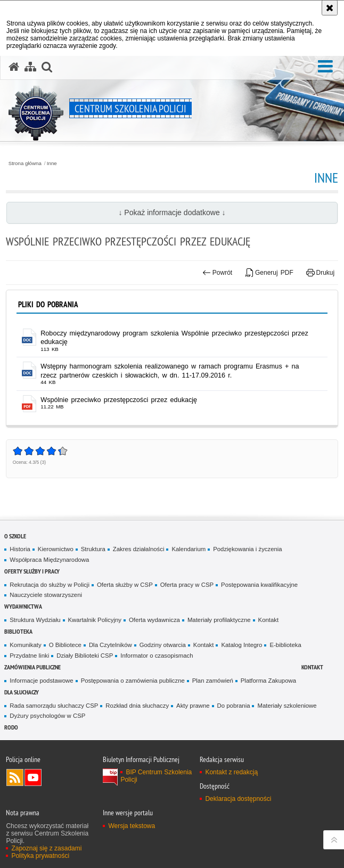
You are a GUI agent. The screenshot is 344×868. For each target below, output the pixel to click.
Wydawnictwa (23, 606)
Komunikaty (25, 645)
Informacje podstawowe (41, 681)
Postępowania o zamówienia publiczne (133, 681)
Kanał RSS (15, 777)
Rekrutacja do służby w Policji (50, 585)
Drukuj (320, 273)
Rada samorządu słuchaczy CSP (54, 706)
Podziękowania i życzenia (247, 549)
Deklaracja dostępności (238, 799)
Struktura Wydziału (35, 620)
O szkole (15, 536)
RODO (11, 727)
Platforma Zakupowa (268, 681)
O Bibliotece (65, 645)
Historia (20, 549)
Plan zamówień (213, 681)
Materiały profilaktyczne (219, 620)
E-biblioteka (285, 645)
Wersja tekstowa (132, 826)
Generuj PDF (269, 273)
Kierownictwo (56, 549)
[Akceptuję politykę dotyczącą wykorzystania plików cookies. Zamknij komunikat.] (330, 8)
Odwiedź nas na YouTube (33, 777)
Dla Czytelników (110, 645)
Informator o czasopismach (157, 656)
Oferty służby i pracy (32, 571)
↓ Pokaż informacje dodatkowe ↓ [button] (172, 212)
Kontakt (269, 620)
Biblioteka (18, 631)
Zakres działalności (139, 549)
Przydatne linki (29, 656)
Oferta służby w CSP (125, 585)
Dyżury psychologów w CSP (47, 716)
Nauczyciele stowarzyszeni (46, 595)
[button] (325, 67)
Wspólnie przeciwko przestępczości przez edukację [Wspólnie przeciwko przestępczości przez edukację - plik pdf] (119, 400)
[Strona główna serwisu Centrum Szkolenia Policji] (14, 67)
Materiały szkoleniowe (287, 706)
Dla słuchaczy (22, 692)
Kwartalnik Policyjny (95, 620)
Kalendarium (189, 549)
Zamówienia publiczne (32, 667)
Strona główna (25, 163)
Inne (52, 163)
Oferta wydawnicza (154, 620)
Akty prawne (193, 706)
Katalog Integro (241, 645)
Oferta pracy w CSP (187, 585)
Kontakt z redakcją (231, 772)
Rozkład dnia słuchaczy (137, 706)
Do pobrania (234, 706)
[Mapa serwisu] (30, 67)
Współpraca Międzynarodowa (49, 560)
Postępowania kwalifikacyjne (259, 585)
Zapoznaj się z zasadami (46, 848)
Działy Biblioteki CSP (85, 656)
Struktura (93, 549)
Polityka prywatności (40, 856)
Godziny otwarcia (163, 645)
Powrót (217, 273)
